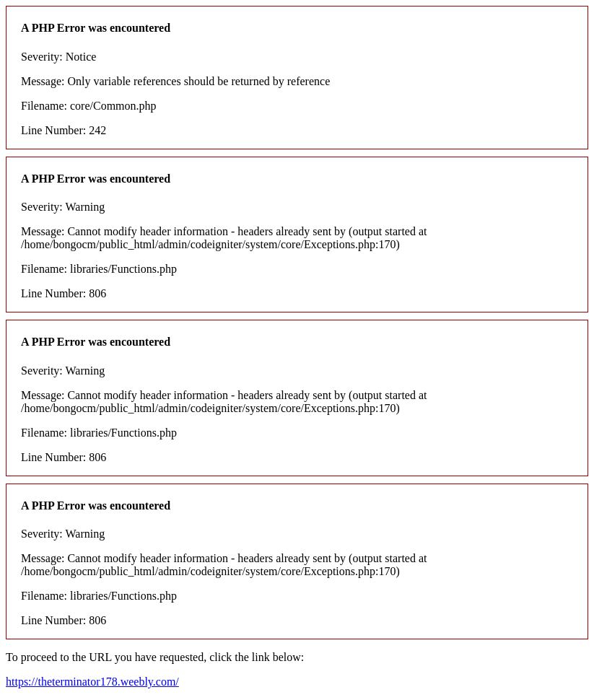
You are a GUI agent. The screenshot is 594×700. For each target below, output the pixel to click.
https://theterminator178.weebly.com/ (92, 682)
